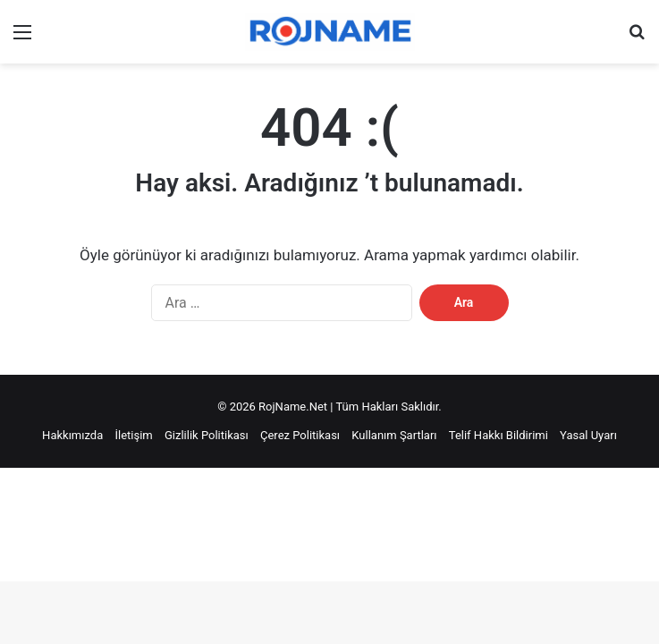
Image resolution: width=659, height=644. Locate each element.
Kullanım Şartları (394, 435)
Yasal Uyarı (588, 435)
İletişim (133, 435)
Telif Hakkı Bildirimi (498, 435)
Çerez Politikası (300, 435)
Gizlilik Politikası (207, 435)
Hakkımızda (72, 435)
